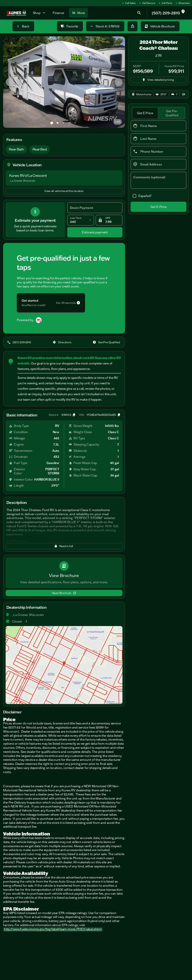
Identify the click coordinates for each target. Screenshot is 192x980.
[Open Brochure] (64, 593)
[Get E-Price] (158, 207)
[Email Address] (158, 164)
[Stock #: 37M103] (105, 26)
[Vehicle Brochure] (160, 26)
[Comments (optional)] (158, 180)
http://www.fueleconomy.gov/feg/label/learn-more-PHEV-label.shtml (53, 929)
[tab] (145, 113)
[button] (12, 82)
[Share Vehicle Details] (133, 26)
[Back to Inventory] (23, 26)
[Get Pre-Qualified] (107, 342)
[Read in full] (64, 546)
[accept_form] (141, 196)
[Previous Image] (10, 82)
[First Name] (158, 126)
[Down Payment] (95, 208)
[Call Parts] (165, 3)
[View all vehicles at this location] (64, 191)
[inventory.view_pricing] (158, 80)
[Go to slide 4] (69, 123)
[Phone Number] (158, 152)
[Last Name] (158, 139)
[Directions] (182, 3)
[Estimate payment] (95, 232)
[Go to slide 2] (58, 123)
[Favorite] (70, 26)
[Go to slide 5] (75, 123)
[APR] (109, 220)
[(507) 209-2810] (20, 342)
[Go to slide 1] (52, 123)
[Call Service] (147, 3)
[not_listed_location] (183, 12)
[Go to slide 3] (63, 123)
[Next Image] (119, 82)
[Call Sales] (129, 3)
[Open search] (139, 13)
